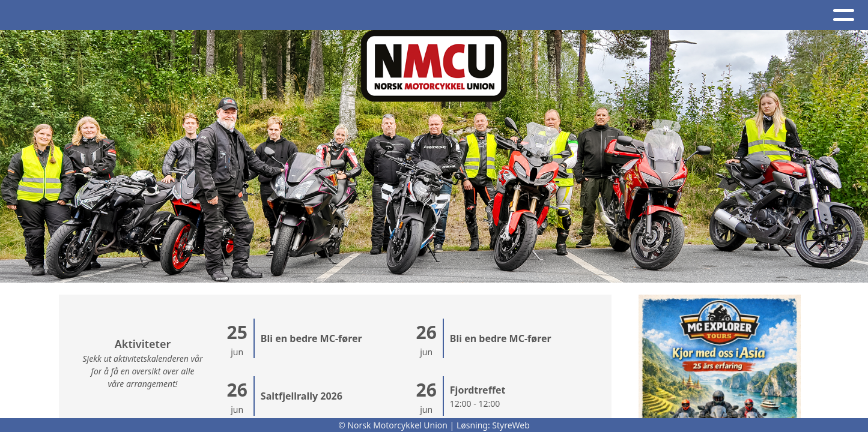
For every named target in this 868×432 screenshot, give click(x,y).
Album (139, 15)
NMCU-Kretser (439, 15)
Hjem (32, 15)
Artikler (83, 15)
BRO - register (716, 15)
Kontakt (350, 15)
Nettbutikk (619, 15)
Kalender (205, 15)
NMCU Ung (532, 15)
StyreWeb (511, 425)
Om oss (279, 15)
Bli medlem (813, 15)
